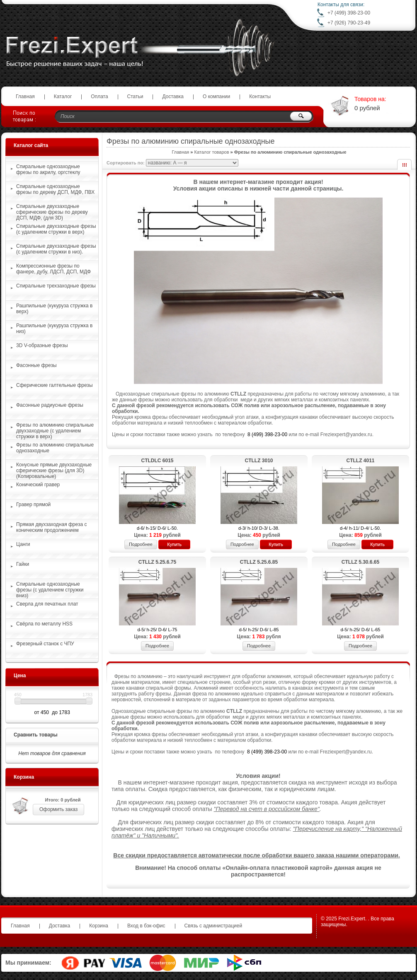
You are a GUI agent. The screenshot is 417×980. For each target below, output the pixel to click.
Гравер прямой (33, 504)
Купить (174, 544)
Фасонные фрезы (36, 365)
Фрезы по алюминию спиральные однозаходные (55, 448)
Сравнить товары (36, 735)
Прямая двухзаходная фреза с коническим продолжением (51, 527)
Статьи (135, 97)
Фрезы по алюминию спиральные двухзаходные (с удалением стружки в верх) (55, 431)
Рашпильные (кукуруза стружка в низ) (54, 328)
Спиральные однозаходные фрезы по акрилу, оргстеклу (48, 169)
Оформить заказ (58, 809)
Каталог (63, 97)
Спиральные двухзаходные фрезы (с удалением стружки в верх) (56, 229)
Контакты (260, 97)
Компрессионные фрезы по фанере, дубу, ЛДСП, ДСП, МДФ (53, 269)
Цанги (23, 544)
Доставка (173, 97)
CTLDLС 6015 (157, 461)
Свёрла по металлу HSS (44, 624)
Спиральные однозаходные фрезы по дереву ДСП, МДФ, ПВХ (55, 189)
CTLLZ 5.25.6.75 (157, 562)
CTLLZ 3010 (259, 461)
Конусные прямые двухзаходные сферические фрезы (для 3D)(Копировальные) (54, 471)
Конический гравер (38, 485)
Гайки (23, 564)
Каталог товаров (212, 152)
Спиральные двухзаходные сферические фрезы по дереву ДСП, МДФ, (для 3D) (52, 212)
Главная (25, 97)
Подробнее (141, 544)
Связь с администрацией (213, 926)
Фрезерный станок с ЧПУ (45, 644)
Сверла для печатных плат (47, 604)
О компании (216, 97)
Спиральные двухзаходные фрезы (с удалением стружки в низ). (56, 249)
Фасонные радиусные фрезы (50, 405)
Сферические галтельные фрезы (55, 385)
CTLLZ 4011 (360, 461)
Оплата (99, 97)
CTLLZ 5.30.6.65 (360, 562)
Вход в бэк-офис (146, 926)
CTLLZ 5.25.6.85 (259, 562)
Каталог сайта (31, 145)
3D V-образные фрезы (42, 345)
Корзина (24, 777)
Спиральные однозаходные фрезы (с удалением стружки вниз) (50, 590)
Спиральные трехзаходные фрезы (56, 286)
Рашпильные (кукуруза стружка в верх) (54, 309)
